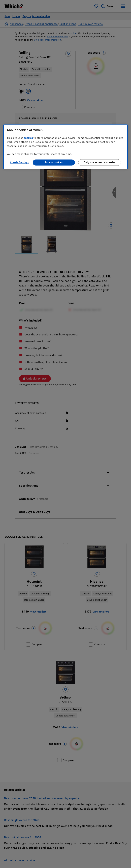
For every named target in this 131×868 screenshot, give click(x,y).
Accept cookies (54, 162)
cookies (28, 138)
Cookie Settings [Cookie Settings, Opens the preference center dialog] (19, 162)
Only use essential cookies (100, 162)
